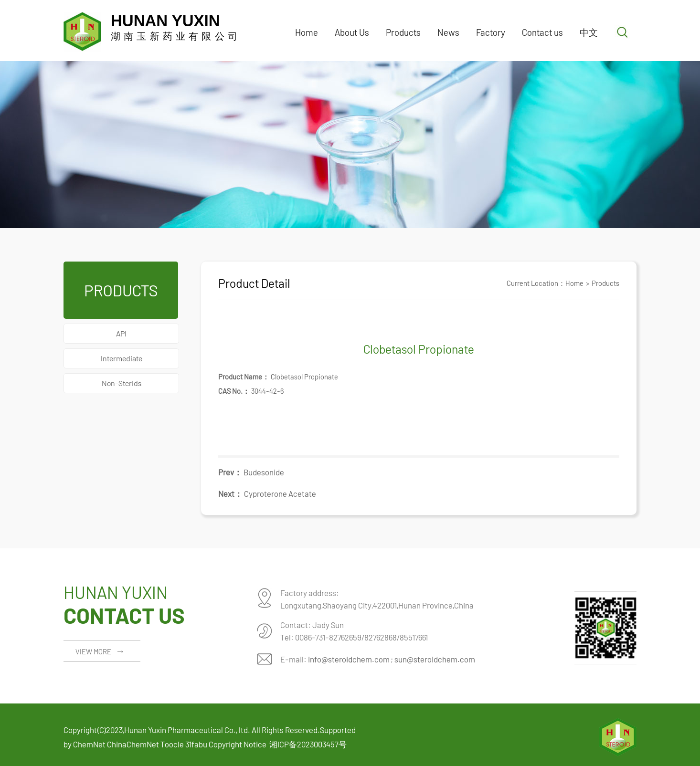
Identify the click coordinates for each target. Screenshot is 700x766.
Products (403, 32)
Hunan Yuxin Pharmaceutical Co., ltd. (187, 730)
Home (307, 32)
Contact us (542, 32)
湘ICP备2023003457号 (308, 744)
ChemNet (89, 744)
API (121, 333)
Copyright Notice (238, 744)
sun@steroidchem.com (435, 659)
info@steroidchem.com (349, 659)
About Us (352, 32)
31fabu (196, 744)
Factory (491, 32)
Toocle (172, 744)
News (448, 32)
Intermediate (122, 358)
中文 (589, 32)
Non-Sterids (122, 383)
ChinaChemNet (133, 744)
